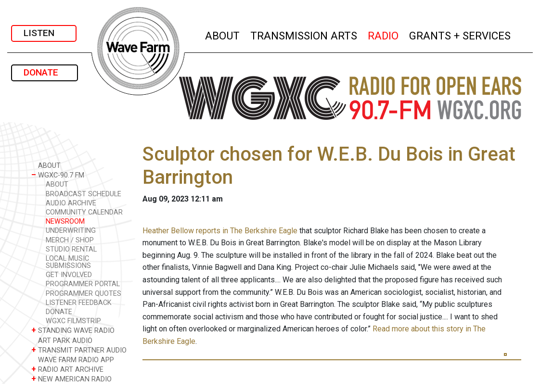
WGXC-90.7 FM (58, 175)
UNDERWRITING (71, 231)
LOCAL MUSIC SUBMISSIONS (68, 262)
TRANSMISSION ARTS (304, 34)
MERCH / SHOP (70, 240)
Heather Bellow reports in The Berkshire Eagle (220, 231)
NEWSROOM (65, 221)
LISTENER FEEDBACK (79, 303)
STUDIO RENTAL (71, 249)
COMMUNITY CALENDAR (84, 212)
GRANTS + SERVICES (460, 34)
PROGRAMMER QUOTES (84, 294)
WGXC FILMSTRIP (73, 321)
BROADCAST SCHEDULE (84, 194)
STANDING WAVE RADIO (73, 330)
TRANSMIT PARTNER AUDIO (79, 350)
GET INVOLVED (69, 275)
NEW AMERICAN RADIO (71, 379)
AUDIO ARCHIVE (71, 203)
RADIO (384, 34)
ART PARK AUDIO (62, 340)
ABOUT (223, 34)
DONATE (45, 72)
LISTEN (44, 33)
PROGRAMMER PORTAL (83, 284)
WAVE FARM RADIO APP (73, 360)
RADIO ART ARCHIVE (67, 369)
